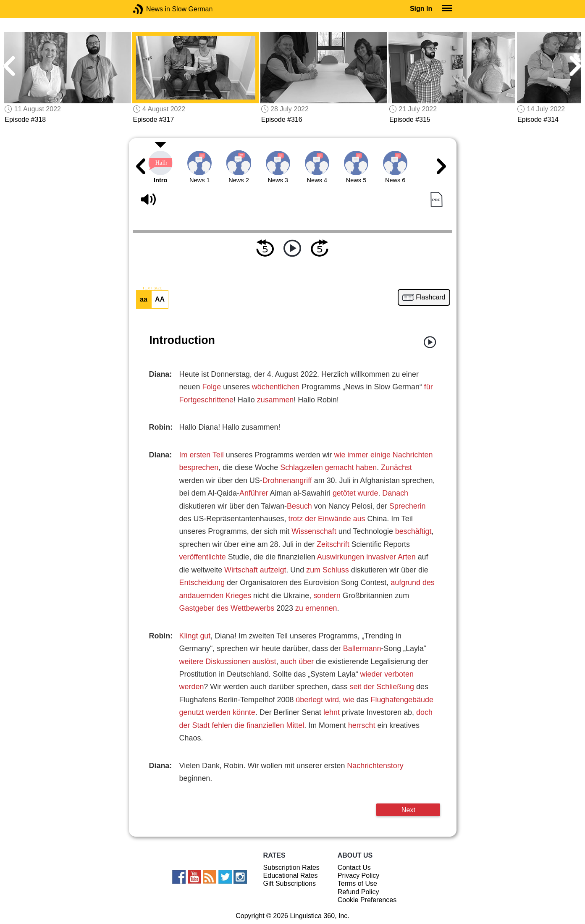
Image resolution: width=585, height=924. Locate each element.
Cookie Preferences (367, 900)
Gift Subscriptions (290, 883)
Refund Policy (358, 892)
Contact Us (354, 868)
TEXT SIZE (152, 288)
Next (408, 810)
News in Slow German (151, 9)
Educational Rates (291, 875)
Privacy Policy (359, 875)
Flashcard (430, 297)
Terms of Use (357, 883)
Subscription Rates (291, 868)
